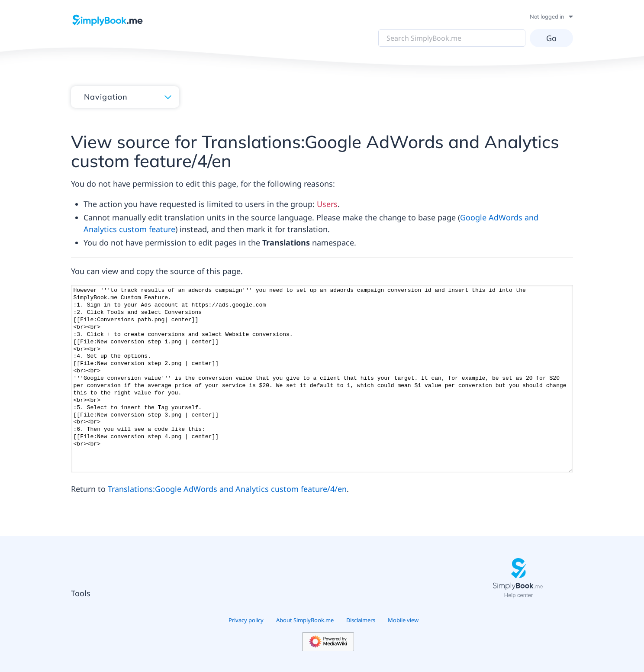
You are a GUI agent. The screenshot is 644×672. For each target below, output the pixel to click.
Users (327, 204)
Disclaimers (361, 620)
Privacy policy (246, 620)
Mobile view (403, 620)
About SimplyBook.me (305, 620)
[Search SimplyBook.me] (452, 38)
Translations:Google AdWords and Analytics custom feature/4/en (227, 489)
